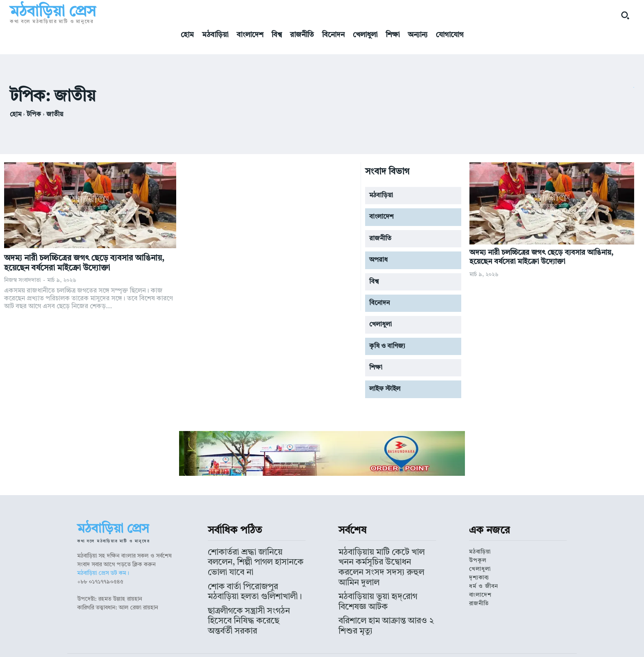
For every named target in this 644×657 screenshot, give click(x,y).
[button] (625, 15)
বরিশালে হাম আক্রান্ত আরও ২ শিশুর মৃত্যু (383, 589)
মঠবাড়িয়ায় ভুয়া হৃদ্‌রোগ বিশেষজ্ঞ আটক (382, 577)
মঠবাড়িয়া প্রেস (284, 643)
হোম (16, 115)
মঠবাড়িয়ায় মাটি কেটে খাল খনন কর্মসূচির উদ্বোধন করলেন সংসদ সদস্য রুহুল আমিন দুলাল (384, 559)
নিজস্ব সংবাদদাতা (22, 280)
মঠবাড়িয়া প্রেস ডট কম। (103, 573)
